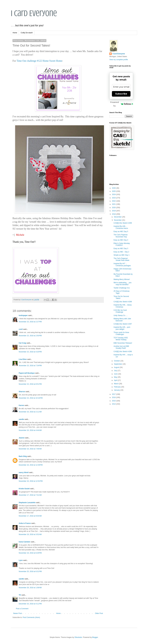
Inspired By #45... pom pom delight (122, 328)
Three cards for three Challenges (121, 333)
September (118, 364)
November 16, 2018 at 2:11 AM (30, 412)
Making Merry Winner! (122, 279)
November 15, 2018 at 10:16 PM (31, 398)
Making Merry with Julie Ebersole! (122, 320)
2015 (114, 401)
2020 (114, 208)
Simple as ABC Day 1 (122, 255)
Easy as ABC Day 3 (121, 248)
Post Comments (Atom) (31, 617)
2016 (114, 397)
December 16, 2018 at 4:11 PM (30, 604)
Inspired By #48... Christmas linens (121, 227)
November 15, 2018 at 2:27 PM (30, 322)
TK (20, 595)
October (117, 361)
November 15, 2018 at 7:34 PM (30, 366)
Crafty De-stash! (27, 33)
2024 (114, 194)
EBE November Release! (123, 343)
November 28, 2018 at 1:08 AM (30, 588)
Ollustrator (78, 637)
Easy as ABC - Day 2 (121, 252)
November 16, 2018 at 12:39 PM (31, 465)
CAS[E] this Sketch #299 (123, 223)
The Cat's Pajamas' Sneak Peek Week (121, 259)
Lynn (21, 560)
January (117, 390)
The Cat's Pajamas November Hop (121, 236)
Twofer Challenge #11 (122, 288)
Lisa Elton (23, 359)
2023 (114, 198)
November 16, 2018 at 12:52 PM (31, 481)
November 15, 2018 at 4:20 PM (30, 352)
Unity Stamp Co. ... (121, 315)
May (116, 377)
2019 (114, 211)
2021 (114, 204)
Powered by (122, 104)
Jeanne (22, 438)
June (116, 374)
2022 (114, 201)
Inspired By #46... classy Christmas (123, 306)
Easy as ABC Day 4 (121, 240)
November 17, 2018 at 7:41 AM (30, 495)
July (116, 371)
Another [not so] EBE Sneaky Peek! (121, 347)
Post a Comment (22, 609)
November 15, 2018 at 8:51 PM (30, 384)
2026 (114, 188)
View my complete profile (119, 60)
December (118, 217)
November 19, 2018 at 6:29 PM (30, 553)
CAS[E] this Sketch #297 (123, 324)
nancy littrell (24, 472)
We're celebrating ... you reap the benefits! (123, 284)
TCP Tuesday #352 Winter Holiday (121, 339)
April (116, 380)
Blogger (95, 637)
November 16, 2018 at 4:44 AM (30, 430)
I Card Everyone (34, 13)
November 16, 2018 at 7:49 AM (30, 449)
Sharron (22, 392)
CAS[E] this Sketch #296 (123, 352)
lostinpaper (23, 315)
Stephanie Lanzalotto (27, 503)
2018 (114, 214)
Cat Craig (22, 343)
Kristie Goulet (24, 489)
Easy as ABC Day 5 (121, 232)
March (117, 384)
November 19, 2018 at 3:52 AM (30, 534)
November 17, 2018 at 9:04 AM (30, 516)
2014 (114, 404)
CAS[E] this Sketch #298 (123, 302)
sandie (21, 419)
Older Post (99, 613)
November (118, 220)
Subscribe (121, 94)
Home (15, 33)
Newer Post (17, 613)
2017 (114, 394)
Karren (21, 405)
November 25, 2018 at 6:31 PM (30, 571)
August (117, 367)
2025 (114, 191)
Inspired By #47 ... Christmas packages (122, 265)
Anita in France (25, 523)
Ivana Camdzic (25, 542)
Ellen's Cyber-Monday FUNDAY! (122, 244)
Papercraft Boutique (27, 373)
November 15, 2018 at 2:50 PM (30, 336)
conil (21, 329)
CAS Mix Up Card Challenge (120, 311)
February (118, 387)
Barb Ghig (23, 456)
